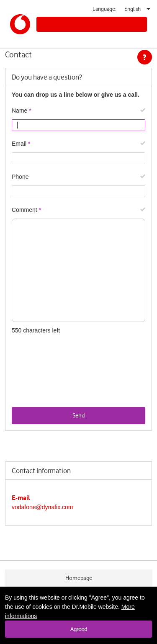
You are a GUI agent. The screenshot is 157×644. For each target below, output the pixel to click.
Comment (24, 210)
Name (19, 111)
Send (78, 416)
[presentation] (75, 391)
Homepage (79, 578)
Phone (20, 177)
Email (19, 144)
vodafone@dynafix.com (42, 507)
